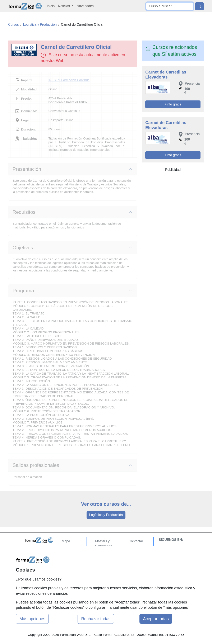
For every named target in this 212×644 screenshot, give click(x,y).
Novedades (85, 6)
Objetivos (23, 248)
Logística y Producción (106, 515)
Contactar (136, 541)
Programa (23, 291)
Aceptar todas (156, 619)
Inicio (51, 6)
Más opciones (32, 619)
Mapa (66, 541)
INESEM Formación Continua (69, 80)
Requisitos (24, 212)
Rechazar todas (96, 619)
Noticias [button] (64, 6)
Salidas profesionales (36, 465)
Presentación (27, 169)
